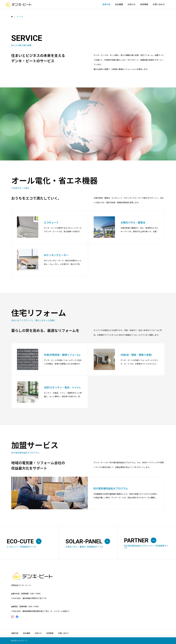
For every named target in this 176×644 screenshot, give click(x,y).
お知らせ (132, 4)
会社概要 (119, 4)
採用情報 (144, 4)
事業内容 (106, 4)
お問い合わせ (159, 4)
